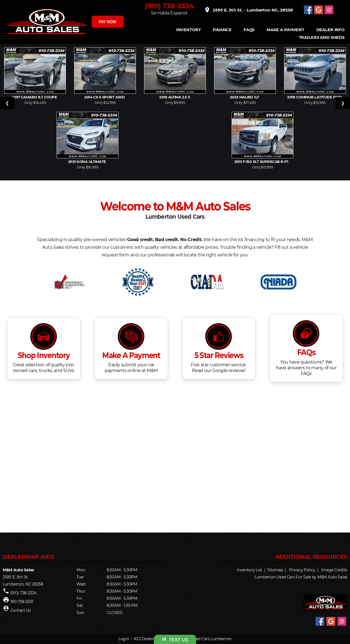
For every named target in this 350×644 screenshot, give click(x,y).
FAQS (249, 30)
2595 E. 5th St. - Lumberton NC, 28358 (248, 10)
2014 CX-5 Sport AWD (105, 97)
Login (124, 639)
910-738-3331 (22, 602)
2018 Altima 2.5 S (175, 97)
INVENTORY (189, 30)
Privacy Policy (302, 570)
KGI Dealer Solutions (153, 639)
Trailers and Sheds (322, 38)
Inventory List (250, 570)
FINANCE (222, 30)
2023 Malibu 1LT (245, 97)
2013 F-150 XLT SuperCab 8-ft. (263, 162)
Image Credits (334, 570)
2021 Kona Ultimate (87, 162)
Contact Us (21, 610)
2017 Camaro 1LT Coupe (35, 97)
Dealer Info (330, 30)
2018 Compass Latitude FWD (315, 97)
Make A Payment (285, 30)
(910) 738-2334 (169, 6)
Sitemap (275, 570)
